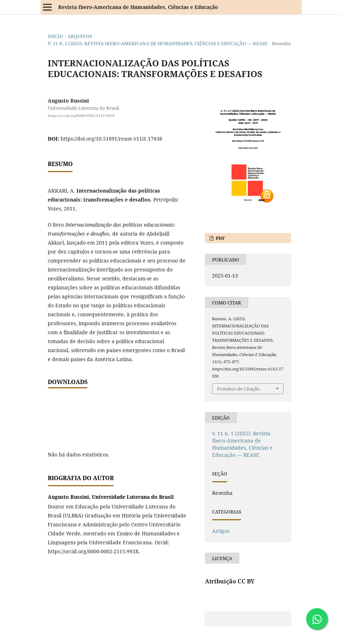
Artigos (221, 531)
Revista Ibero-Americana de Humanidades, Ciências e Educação (138, 7)
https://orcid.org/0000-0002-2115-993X (81, 115)
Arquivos (80, 36)
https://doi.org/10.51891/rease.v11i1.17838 (111, 139)
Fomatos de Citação (238, 389)
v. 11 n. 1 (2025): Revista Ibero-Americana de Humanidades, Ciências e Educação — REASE (158, 43)
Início (55, 36)
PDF (220, 238)
